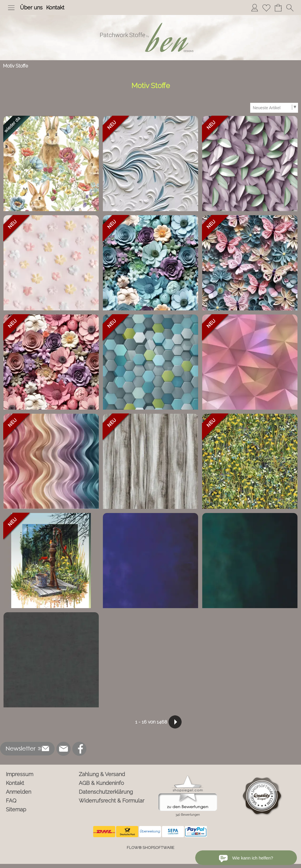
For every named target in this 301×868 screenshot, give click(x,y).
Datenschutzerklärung (106, 792)
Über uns (31, 7)
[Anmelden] (255, 8)
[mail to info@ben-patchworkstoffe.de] (63, 749)
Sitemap (16, 809)
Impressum (20, 774)
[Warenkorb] (278, 8)
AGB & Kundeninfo (101, 783)
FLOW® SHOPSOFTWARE (150, 848)
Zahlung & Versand (102, 774)
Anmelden (19, 792)
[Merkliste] (266, 8)
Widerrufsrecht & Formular (112, 801)
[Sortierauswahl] (274, 108)
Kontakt (55, 7)
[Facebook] (79, 749)
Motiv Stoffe (15, 66)
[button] (11, 8)
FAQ (11, 801)
